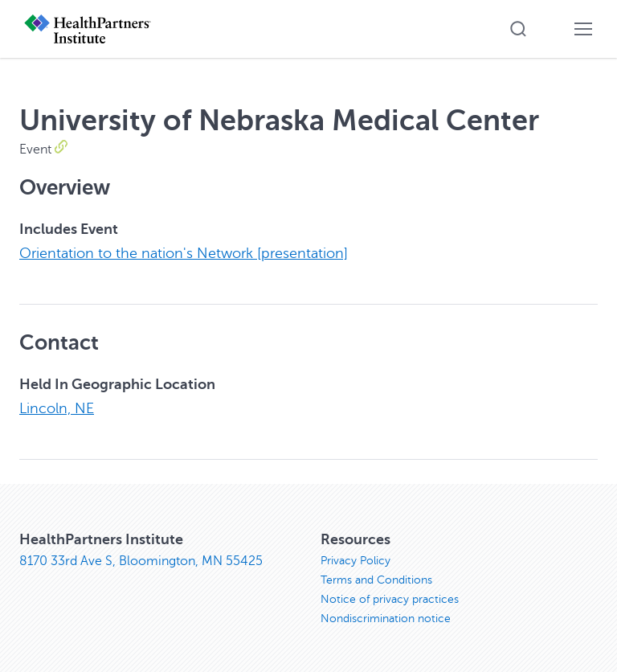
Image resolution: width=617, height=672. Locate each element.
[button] (518, 29)
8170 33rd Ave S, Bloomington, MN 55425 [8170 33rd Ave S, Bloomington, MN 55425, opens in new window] (141, 561)
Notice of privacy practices (390, 599)
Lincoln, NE (57, 408)
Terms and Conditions (376, 580)
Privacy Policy (355, 561)
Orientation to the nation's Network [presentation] (184, 253)
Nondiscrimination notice (386, 619)
